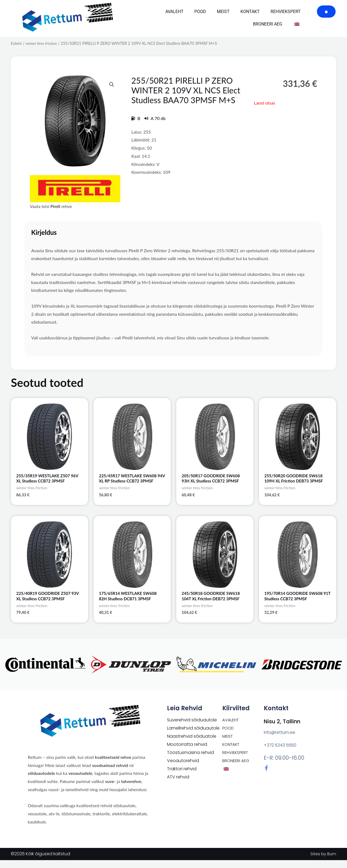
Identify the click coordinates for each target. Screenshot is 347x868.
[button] (111, 85)
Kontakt (250, 12)
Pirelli (56, 206)
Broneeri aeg (268, 24)
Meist (223, 12)
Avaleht (174, 12)
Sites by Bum (323, 862)
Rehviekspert (286, 12)
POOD (200, 12)
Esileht (17, 43)
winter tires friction (43, 43)
